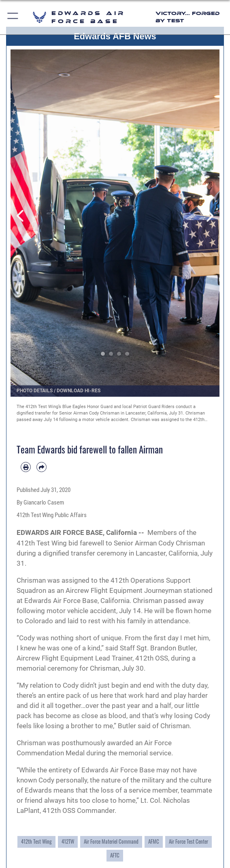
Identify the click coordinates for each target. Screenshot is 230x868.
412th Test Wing (36, 841)
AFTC (115, 855)
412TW (68, 841)
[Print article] (26, 467)
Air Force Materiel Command (111, 841)
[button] (13, 17)
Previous (21, 216)
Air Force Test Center (188, 841)
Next (209, 216)
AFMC (154, 841)
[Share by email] (42, 467)
